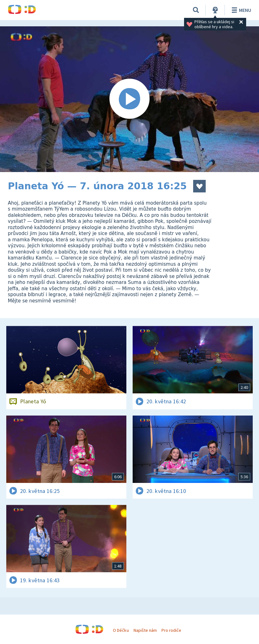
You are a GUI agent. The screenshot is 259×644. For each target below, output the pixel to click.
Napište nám (145, 630)
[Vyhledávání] (196, 10)
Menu (240, 10)
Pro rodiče (171, 630)
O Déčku (121, 630)
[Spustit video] (129, 99)
